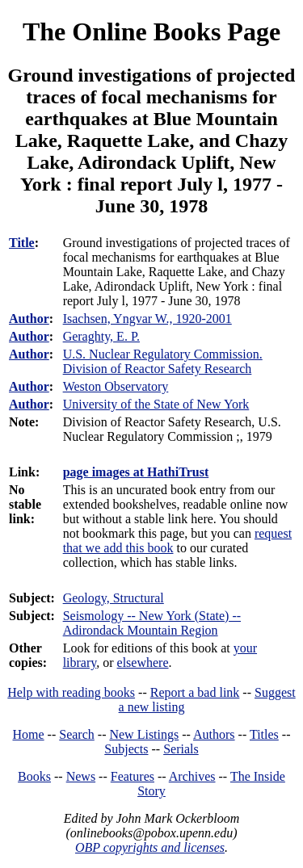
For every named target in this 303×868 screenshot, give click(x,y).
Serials (181, 749)
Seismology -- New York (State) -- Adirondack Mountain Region (152, 623)
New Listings (144, 734)
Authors (214, 734)
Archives (192, 776)
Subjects (126, 749)
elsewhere (143, 663)
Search (77, 734)
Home (29, 734)
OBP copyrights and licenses (150, 847)
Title (22, 243)
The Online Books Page (151, 31)
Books (34, 776)
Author (29, 319)
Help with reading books (71, 692)
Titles (264, 734)
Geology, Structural (114, 598)
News (81, 776)
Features (133, 776)
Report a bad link (195, 692)
